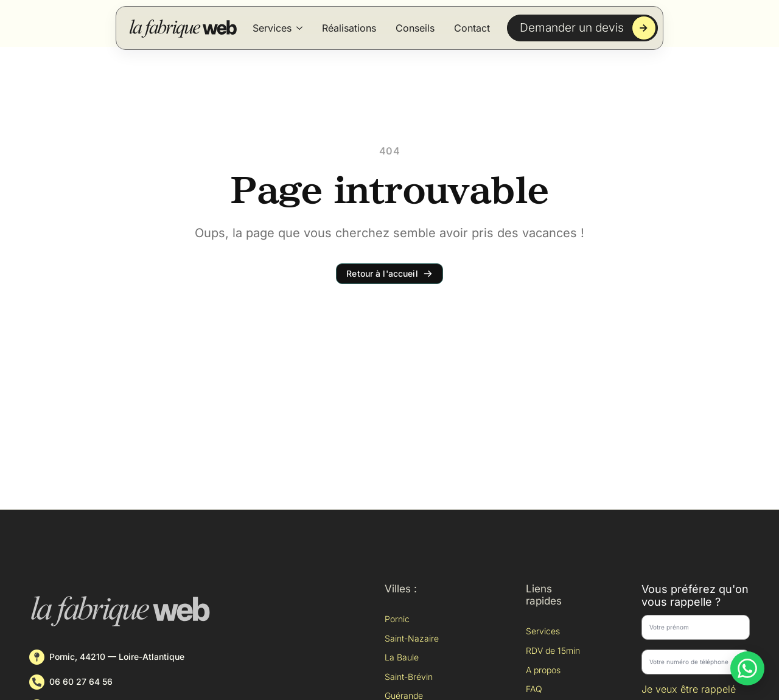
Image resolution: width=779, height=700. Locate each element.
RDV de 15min (553, 650)
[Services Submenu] (299, 28)
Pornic (397, 619)
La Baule (402, 657)
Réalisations (349, 28)
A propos (543, 670)
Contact (472, 28)
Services (272, 28)
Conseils (415, 28)
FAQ (534, 689)
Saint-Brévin (409, 677)
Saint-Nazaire (412, 638)
